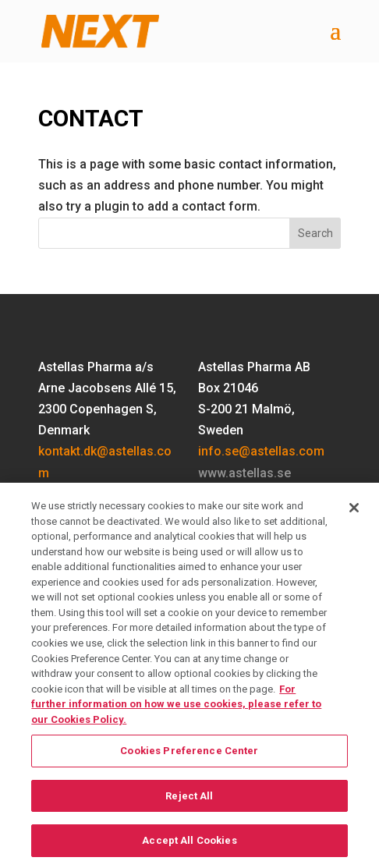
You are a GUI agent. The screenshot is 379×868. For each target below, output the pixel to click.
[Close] (354, 515)
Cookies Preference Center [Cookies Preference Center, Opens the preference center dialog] (189, 758)
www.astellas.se (244, 473)
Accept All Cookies (189, 847)
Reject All (189, 802)
